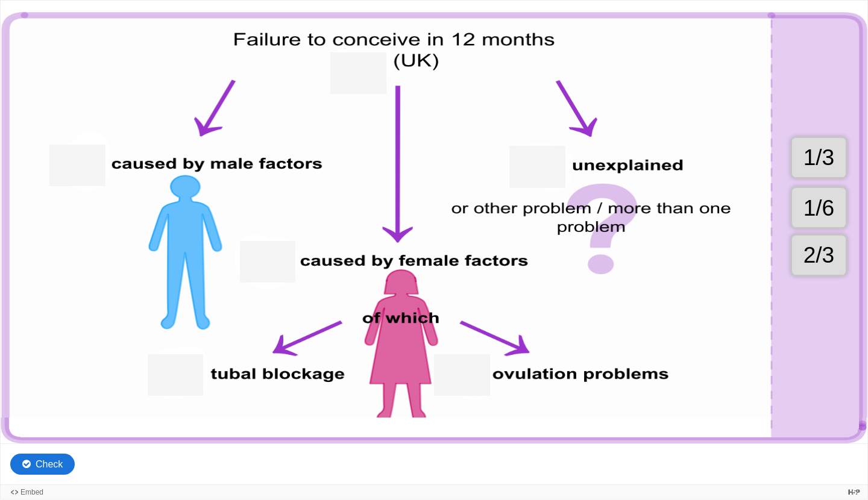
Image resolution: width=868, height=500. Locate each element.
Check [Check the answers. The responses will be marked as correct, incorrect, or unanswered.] (49, 464)
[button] (819, 208)
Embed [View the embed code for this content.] (32, 492)
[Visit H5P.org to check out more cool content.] (854, 492)
